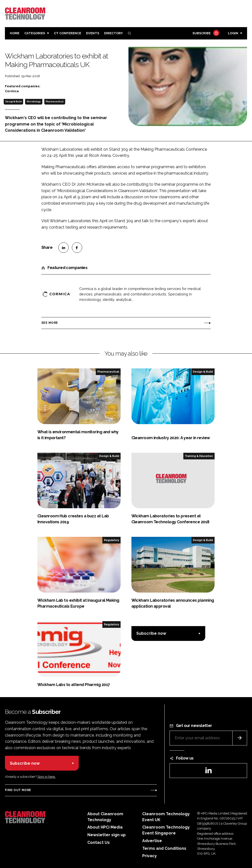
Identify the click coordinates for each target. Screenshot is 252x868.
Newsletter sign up (107, 835)
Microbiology (34, 102)
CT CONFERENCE (68, 33)
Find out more (18, 790)
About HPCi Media (105, 827)
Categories (35, 33)
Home (15, 33)
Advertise (152, 841)
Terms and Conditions (164, 848)
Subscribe (205, 33)
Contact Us (99, 842)
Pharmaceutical (55, 102)
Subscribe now (151, 633)
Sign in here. (47, 777)
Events (93, 33)
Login (233, 33)
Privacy (150, 856)
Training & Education (199, 456)
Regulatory (112, 540)
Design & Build (14, 102)
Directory (113, 33)
